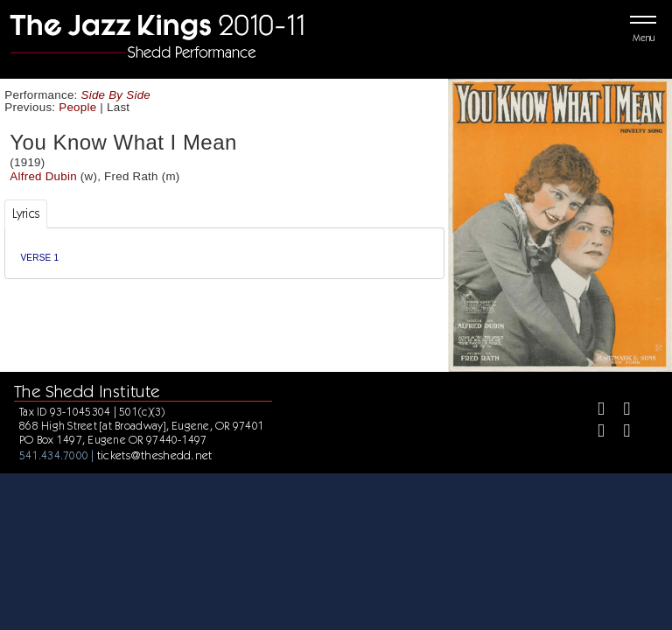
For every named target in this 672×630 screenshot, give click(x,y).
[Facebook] (594, 411)
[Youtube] (619, 433)
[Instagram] (594, 433)
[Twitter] (619, 411)
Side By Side (116, 95)
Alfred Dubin (43, 176)
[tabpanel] (224, 253)
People (77, 107)
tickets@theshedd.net (155, 455)
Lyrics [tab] (26, 213)
